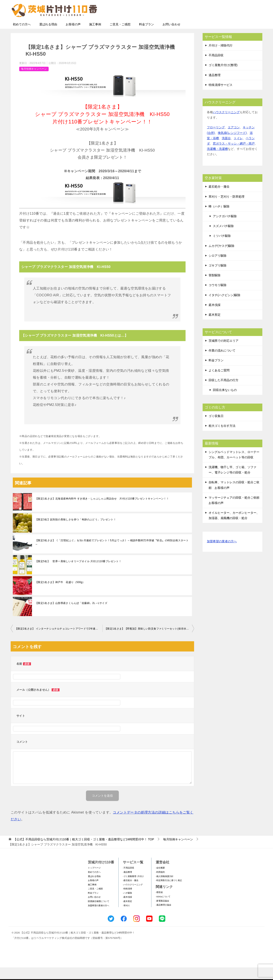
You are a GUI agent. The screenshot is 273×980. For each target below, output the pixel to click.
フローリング (216, 140)
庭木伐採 (215, 317)
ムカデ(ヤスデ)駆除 (221, 258)
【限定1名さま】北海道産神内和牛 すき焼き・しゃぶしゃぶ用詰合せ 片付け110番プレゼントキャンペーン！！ (102, 511)
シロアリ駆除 (218, 268)
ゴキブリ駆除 (218, 278)
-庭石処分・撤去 (131, 893)
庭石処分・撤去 (219, 199)
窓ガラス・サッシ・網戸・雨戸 (234, 156)
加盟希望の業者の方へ (222, 554)
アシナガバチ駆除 (225, 229)
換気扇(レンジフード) (232, 145)
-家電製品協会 (162, 913)
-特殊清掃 (127, 901)
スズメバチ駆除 (223, 239)
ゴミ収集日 (216, 428)
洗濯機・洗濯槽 (217, 161)
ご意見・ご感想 (120, 37)
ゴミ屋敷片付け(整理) (223, 78)
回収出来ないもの (225, 402)
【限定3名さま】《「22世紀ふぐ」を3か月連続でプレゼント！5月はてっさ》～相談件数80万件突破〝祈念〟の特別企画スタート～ (112, 555)
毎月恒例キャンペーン (34, 81)
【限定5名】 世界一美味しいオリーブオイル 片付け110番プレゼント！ (78, 574)
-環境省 (159, 905)
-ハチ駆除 (127, 905)
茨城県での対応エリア (224, 353)
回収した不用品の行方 (224, 393)
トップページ (94, 880)
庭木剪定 (215, 327)
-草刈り (126, 918)
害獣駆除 (215, 288)
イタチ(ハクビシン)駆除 (224, 308)
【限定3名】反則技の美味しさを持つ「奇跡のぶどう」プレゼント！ (76, 532)
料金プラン (147, 37)
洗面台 (226, 151)
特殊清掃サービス (221, 97)
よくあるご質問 (219, 383)
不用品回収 (216, 68)
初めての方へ (22, 37)
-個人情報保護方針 (165, 889)
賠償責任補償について (99, 914)
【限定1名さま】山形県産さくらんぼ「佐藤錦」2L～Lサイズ (71, 616)
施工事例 (95, 37)
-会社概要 (160, 880)
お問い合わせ (171, 37)
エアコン (234, 140)
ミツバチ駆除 (222, 248)
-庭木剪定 (127, 914)
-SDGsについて (163, 909)
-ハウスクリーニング (133, 897)
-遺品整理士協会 (163, 917)
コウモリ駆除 (218, 298)
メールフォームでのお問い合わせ (223, 25)
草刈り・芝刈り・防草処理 (227, 209)
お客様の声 (73, 37)
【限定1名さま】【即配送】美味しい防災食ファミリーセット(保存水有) (147, 641)
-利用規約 (160, 885)
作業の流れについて (222, 363)
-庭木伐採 (127, 910)
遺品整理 (215, 88)
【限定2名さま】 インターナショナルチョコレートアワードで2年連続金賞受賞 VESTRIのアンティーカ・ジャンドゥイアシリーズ (59, 641)
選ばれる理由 (48, 37)
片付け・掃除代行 (221, 58)
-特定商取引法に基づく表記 (169, 893)
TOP (84, 852)
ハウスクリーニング (226, 125)
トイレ (238, 151)
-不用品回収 (129, 880)
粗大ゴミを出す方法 (222, 438)
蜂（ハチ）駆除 (219, 219)
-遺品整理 (127, 885)
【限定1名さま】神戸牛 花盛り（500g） (60, 595)
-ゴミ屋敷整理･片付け (133, 889)
